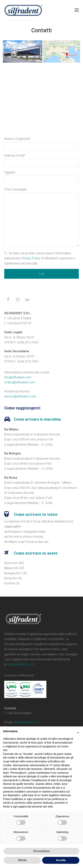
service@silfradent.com (20, 396)
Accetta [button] (61, 860)
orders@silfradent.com (20, 382)
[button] (77, 10)
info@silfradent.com (18, 377)
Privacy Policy (31, 258)
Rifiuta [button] (22, 860)
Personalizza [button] (41, 851)
